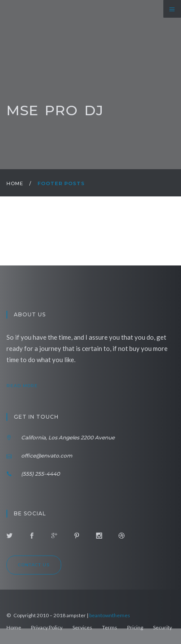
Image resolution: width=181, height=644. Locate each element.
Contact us (34, 565)
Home (15, 183)
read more (30, 386)
